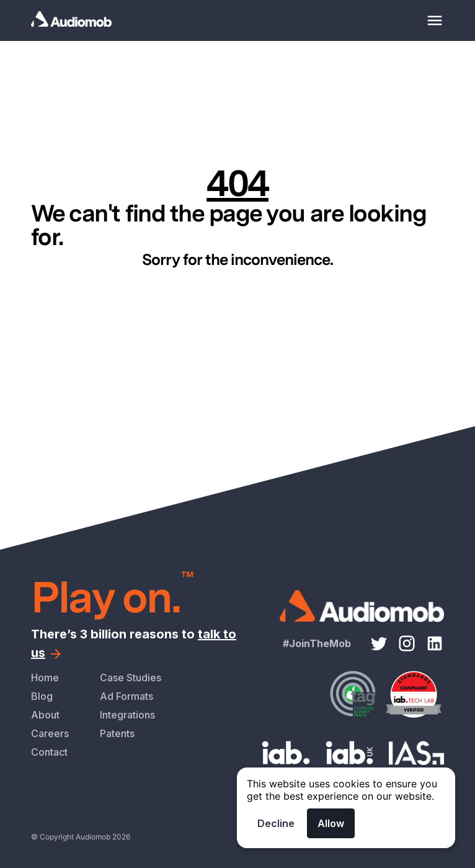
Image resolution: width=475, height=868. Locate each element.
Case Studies (131, 678)
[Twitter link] (379, 643)
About (45, 715)
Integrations (127, 715)
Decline (276, 823)
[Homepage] (87, 20)
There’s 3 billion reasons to (134, 643)
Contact (49, 752)
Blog (42, 696)
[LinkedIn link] (435, 643)
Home (45, 678)
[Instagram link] (407, 643)
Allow (331, 823)
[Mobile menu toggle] (435, 20)
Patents (117, 733)
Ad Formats (127, 696)
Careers (50, 733)
